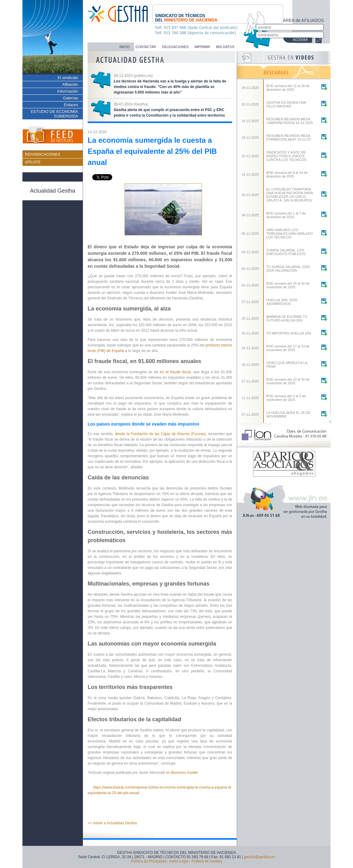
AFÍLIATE (33, 162)
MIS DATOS (225, 47)
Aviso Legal (179, 861)
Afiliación (70, 84)
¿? (319, 40)
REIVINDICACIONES (43, 154)
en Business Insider (182, 773)
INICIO (125, 47)
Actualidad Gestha (52, 191)
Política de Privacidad (148, 861)
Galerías (71, 98)
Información (68, 91)
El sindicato (68, 78)
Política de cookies (207, 861)
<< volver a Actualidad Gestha (112, 823)
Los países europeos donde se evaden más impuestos (143, 424)
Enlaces (71, 105)
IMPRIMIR (202, 47)
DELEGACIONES (175, 47)
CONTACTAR (146, 47)
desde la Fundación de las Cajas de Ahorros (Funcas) (160, 434)
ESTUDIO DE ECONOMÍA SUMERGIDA (54, 114)
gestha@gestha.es (260, 857)
